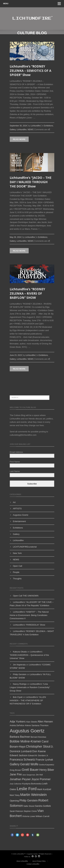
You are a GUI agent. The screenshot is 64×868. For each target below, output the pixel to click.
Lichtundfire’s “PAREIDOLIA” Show (29, 625)
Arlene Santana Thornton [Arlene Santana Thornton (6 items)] (37, 725)
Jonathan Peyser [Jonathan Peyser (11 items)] (20, 779)
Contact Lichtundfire (33, 864)
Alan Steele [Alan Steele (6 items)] (32, 722)
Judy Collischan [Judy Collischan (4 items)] (16, 784)
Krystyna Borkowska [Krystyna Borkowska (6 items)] (32, 784)
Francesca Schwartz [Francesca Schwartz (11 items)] (22, 760)
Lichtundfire (36, 126)
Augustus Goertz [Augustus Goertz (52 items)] (27, 731)
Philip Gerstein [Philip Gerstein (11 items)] (29, 801)
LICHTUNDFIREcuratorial (25, 547)
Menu (32, 4)
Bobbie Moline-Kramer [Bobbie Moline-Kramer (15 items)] (25, 741)
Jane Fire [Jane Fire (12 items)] (16, 774)
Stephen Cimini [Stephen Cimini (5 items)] (30, 811)
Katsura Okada (20, 652)
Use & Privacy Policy (39, 861)
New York (17, 553)
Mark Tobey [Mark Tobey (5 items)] (15, 795)
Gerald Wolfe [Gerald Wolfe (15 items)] (29, 764)
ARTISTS (17, 509)
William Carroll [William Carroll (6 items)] (42, 816)
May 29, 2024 (16, 237)
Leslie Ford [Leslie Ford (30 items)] (27, 789)
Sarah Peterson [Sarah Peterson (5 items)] (16, 811)
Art (14, 502)
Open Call (18, 566)
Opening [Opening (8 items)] (14, 801)
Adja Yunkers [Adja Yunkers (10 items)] (18, 722)
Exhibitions (48, 126)
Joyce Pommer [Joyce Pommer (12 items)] (41, 779)
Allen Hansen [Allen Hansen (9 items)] (45, 721)
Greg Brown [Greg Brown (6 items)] (15, 770)
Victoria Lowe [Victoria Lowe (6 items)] (28, 816)
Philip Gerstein (20, 674)
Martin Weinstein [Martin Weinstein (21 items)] (33, 795)
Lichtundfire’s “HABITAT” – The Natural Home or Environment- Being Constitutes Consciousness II (29, 615)
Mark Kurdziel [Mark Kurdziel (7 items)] (44, 789)
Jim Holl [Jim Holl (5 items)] (39, 775)
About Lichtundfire (22, 861)
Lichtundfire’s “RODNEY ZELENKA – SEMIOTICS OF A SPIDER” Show (30, 71)
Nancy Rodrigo (20, 684)
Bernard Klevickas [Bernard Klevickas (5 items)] (38, 737)
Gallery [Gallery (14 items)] (15, 764)
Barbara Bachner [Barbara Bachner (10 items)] (20, 737)
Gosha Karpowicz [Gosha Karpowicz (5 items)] (47, 765)
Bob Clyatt (18, 697)
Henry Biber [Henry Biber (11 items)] (47, 770)
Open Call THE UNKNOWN (26, 596)
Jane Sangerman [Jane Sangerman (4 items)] (29, 775)
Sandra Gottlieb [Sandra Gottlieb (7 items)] (43, 806)
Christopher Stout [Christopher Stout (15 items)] (38, 746)
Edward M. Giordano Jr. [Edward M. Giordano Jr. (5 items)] (38, 756)
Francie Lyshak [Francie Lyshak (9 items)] (44, 760)
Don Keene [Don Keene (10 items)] (39, 751)
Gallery (13, 130)
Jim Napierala (19, 665)
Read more (19, 139)
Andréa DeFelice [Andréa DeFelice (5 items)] (17, 725)
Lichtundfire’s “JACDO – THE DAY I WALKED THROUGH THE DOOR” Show (31, 182)
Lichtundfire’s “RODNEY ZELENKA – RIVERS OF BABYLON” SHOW (27, 293)
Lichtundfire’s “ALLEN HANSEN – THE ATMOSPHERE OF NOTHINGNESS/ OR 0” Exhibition (28, 700)
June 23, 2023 (16, 355)
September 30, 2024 (18, 126)
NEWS (31, 130)
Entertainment (19, 521)
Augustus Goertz (21, 515)
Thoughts (17, 579)
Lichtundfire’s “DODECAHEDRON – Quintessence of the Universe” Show (29, 655)
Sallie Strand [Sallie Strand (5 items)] (29, 806)
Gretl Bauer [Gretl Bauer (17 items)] (30, 770)
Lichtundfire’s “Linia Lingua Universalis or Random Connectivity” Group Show (30, 687)
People (16, 572)
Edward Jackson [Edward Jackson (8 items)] (19, 755)
